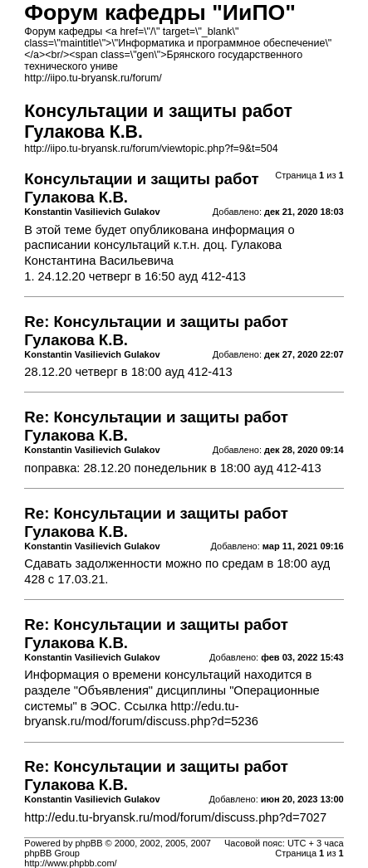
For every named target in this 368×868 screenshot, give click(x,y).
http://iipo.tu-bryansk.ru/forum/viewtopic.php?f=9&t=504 (151, 149)
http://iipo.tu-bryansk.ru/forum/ (93, 78)
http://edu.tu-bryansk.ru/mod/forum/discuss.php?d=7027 (175, 817)
